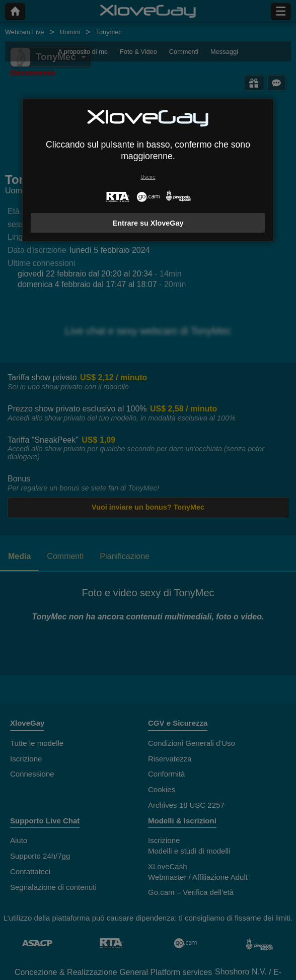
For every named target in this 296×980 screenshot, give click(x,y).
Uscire (148, 177)
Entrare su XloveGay (148, 223)
